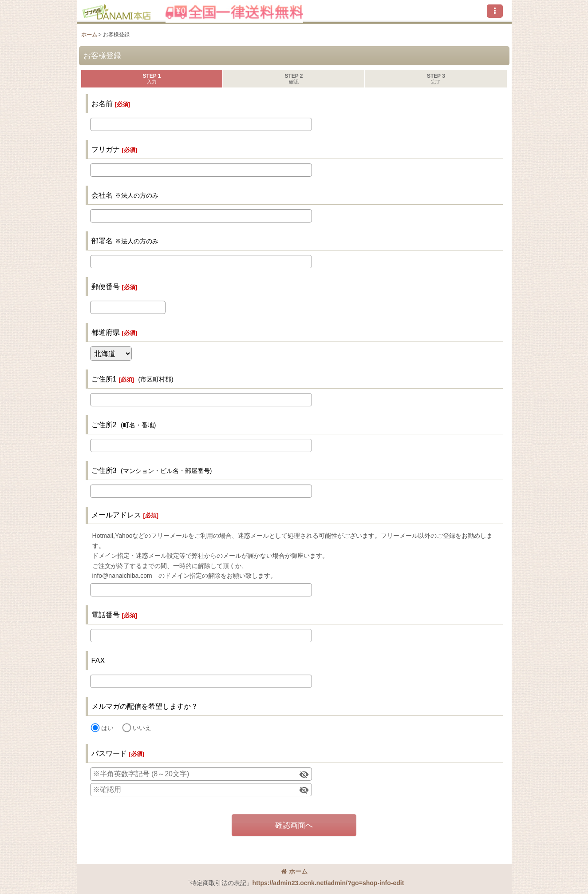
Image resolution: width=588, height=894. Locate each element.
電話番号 (106, 615)
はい (107, 728)
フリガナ (106, 149)
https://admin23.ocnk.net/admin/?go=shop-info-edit (328, 883)
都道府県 (106, 332)
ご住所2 (104, 425)
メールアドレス (116, 515)
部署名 (102, 241)
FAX (98, 660)
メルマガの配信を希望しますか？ (145, 706)
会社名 (102, 195)
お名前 (102, 103)
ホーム (294, 871)
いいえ (142, 728)
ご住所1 (104, 379)
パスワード (109, 753)
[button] (495, 11)
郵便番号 (106, 286)
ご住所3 (104, 470)
